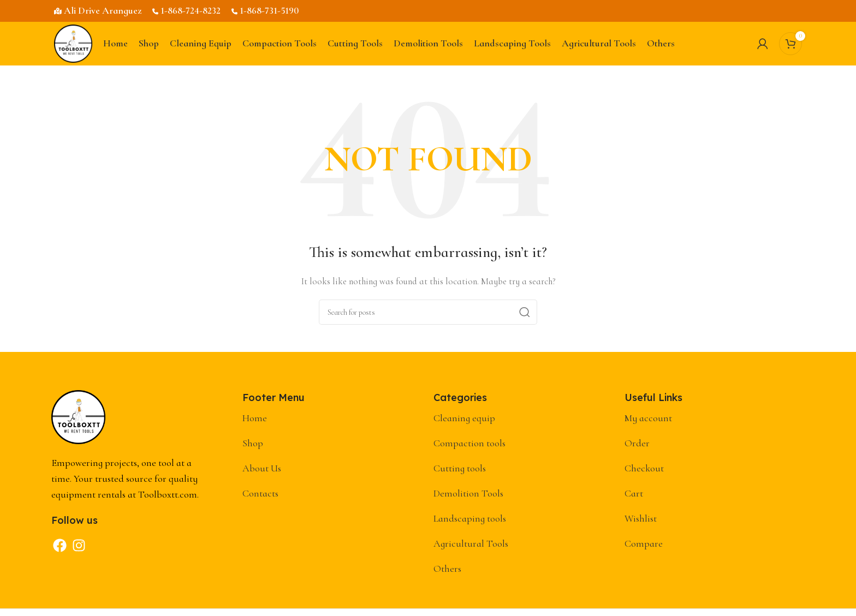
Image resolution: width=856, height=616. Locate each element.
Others (447, 569)
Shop (253, 443)
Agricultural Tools (471, 543)
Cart (634, 493)
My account (648, 418)
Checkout (644, 468)
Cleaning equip (464, 418)
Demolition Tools (468, 493)
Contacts (260, 493)
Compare (644, 543)
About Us (262, 468)
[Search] (428, 312)
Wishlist (641, 518)
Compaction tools (469, 443)
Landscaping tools (470, 518)
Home (255, 418)
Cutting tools (460, 468)
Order (637, 443)
